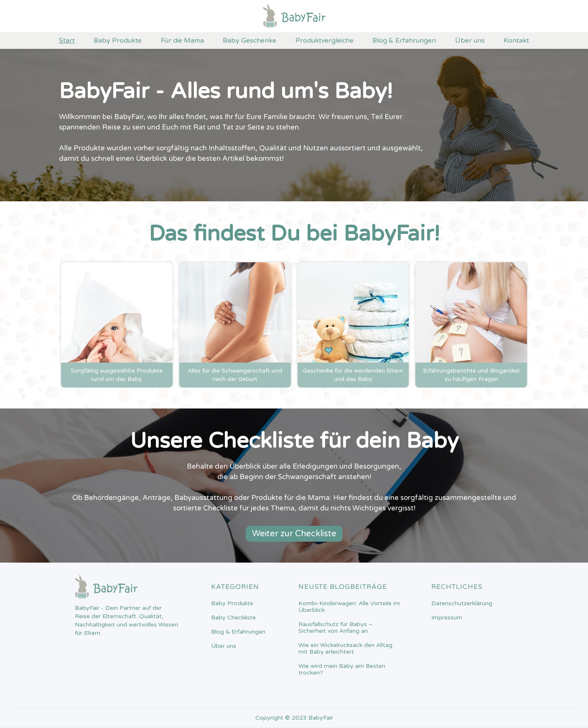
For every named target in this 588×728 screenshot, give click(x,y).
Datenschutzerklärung (462, 604)
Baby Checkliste (233, 618)
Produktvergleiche (325, 41)
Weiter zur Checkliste (294, 534)
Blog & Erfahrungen (404, 41)
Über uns (470, 41)
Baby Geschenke (249, 41)
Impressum (447, 618)
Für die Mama (182, 41)
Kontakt (516, 41)
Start (67, 41)
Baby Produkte (118, 41)
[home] (294, 16)
